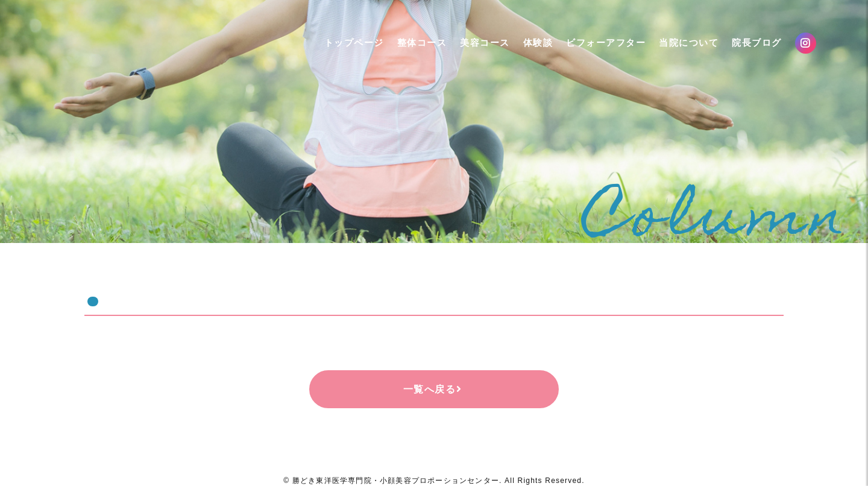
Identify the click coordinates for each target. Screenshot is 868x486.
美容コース (474, 50)
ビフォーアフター (595, 50)
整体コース (411, 50)
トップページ (343, 50)
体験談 (527, 50)
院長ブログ (746, 50)
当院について (678, 50)
